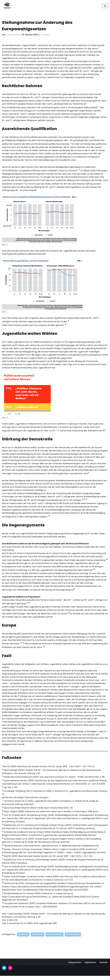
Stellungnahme (74, 938)
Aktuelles (45, 35)
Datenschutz (74, 967)
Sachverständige (55, 938)
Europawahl (38, 938)
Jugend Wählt (13, 35)
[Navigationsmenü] (105, 6)
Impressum (90, 967)
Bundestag (23, 938)
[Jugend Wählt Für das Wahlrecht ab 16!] (7, 6)
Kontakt (104, 967)
